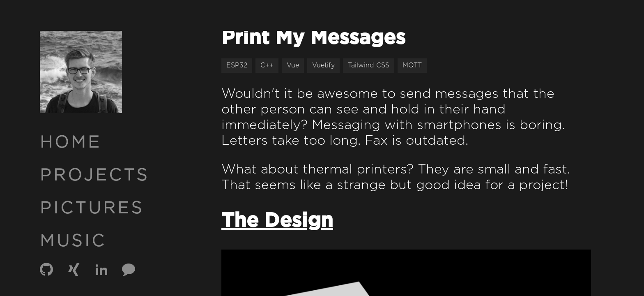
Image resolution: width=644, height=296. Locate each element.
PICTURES (92, 208)
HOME (71, 143)
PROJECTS (95, 176)
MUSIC (73, 241)
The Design (277, 221)
